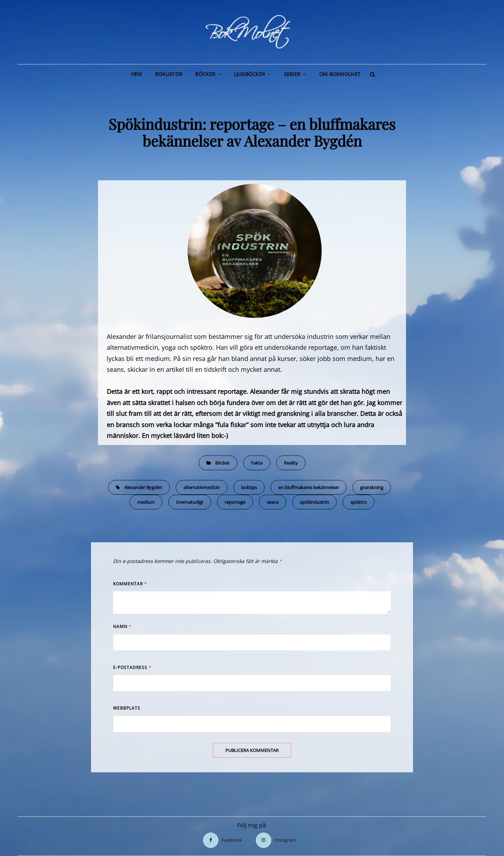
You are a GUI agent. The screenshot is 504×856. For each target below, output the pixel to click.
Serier (292, 74)
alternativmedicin (202, 487)
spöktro (359, 502)
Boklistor (169, 74)
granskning (372, 487)
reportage (235, 502)
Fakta (257, 463)
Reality (291, 463)
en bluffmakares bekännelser (309, 487)
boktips (249, 487)
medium (146, 502)
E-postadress (132, 667)
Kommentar (130, 584)
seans (273, 502)
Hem (136, 74)
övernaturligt (190, 502)
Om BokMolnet (340, 74)
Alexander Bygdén (143, 487)
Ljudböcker (249, 74)
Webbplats (127, 708)
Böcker (205, 74)
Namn (122, 627)
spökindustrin (314, 502)
